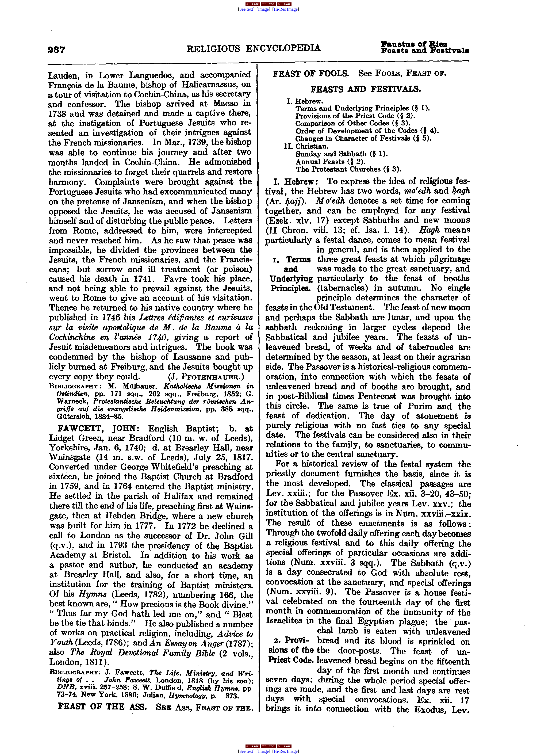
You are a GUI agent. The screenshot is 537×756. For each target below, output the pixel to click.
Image (263, 9)
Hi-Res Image (286, 9)
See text (246, 9)
